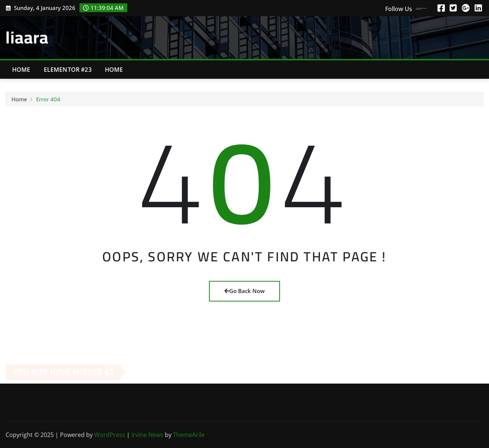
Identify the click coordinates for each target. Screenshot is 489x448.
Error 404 (48, 100)
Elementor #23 (68, 70)
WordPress (110, 435)
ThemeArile (189, 435)
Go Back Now (245, 291)
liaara (27, 37)
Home (21, 70)
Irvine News (147, 435)
